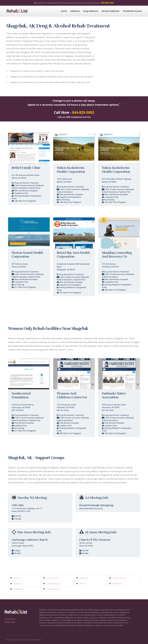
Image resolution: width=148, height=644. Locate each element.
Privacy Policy (10, 622)
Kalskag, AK (18, 584)
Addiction (75, 11)
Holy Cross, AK (52, 578)
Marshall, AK (117, 584)
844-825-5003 (107, 3)
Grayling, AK (84, 578)
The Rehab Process (132, 11)
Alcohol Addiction (110, 11)
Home (64, 11)
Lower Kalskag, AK (53, 584)
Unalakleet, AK (19, 589)
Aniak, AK (83, 584)
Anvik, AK (17, 578)
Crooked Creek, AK (119, 578)
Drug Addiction (91, 11)
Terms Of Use (10, 619)
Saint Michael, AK (53, 589)
